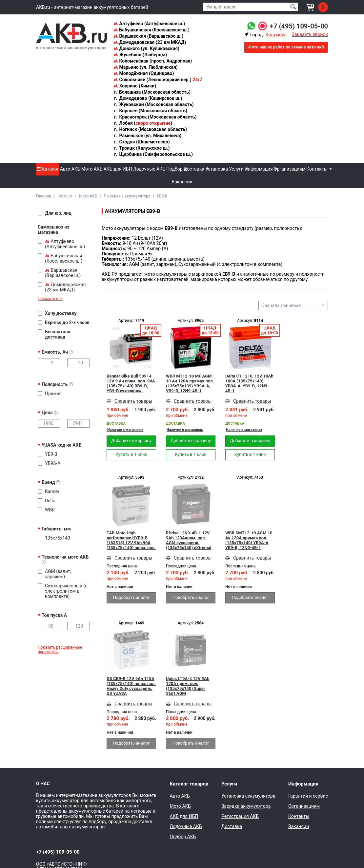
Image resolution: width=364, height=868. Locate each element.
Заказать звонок (310, 34)
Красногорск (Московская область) (155, 117)
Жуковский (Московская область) (153, 104)
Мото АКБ (92, 169)
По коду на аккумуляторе (127, 196)
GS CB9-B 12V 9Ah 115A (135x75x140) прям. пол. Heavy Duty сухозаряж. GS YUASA (131, 686)
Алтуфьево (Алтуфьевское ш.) (149, 24)
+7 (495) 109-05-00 (299, 26)
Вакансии (182, 182)
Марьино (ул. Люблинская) (146, 67)
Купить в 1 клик (131, 454)
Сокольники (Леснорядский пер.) (158, 80)
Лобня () (143, 123)
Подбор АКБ (183, 837)
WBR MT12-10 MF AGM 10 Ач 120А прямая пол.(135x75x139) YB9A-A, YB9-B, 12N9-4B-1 (190, 383)
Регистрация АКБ (240, 816)
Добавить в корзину (131, 441)
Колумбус (276, 35)
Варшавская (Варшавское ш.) (148, 36)
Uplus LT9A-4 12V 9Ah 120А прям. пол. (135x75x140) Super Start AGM (188, 686)
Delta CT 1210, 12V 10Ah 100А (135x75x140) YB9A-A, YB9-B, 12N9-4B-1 (249, 383)
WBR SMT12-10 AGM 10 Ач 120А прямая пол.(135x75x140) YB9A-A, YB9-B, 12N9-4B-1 (249, 540)
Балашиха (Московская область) (152, 92)
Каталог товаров (189, 784)
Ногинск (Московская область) (150, 129)
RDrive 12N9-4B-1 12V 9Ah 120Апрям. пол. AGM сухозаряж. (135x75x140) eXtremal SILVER (189, 540)
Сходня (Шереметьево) (142, 142)
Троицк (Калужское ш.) (142, 148)
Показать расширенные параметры (60, 650)
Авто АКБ (70, 169)
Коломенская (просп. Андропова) (153, 61)
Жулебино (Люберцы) (140, 55)
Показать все (50, 299)
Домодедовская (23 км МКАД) (150, 42)
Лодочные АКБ (149, 169)
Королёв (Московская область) (150, 111)
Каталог (48, 169)
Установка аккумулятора (248, 796)
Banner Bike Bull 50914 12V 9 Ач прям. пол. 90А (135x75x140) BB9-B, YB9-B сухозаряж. (131, 383)
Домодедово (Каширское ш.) (148, 98)
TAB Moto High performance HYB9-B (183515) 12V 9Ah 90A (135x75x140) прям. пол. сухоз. (131, 540)
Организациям (290, 169)
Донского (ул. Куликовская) (146, 48)
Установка (217, 169)
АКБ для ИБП (118, 169)
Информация (259, 169)
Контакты (317, 169)
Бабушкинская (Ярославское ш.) (152, 30)
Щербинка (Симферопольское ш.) (153, 154)
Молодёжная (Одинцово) (144, 73)
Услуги (236, 169)
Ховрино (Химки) (135, 86)
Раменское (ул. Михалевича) (147, 136)
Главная (44, 196)
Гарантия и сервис (308, 796)
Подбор (174, 169)
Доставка (194, 169)
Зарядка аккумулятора (246, 806)
